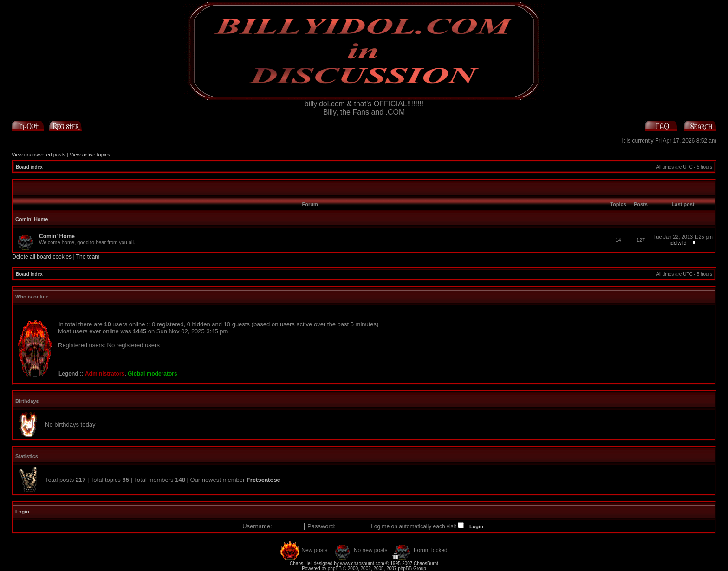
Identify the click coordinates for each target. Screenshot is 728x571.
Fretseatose (263, 480)
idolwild (678, 243)
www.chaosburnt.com (362, 563)
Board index (29, 167)
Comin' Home (32, 219)
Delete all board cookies (42, 257)
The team (88, 257)
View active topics (90, 155)
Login (22, 512)
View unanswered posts (39, 155)
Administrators (105, 374)
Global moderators (153, 374)
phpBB (335, 568)
